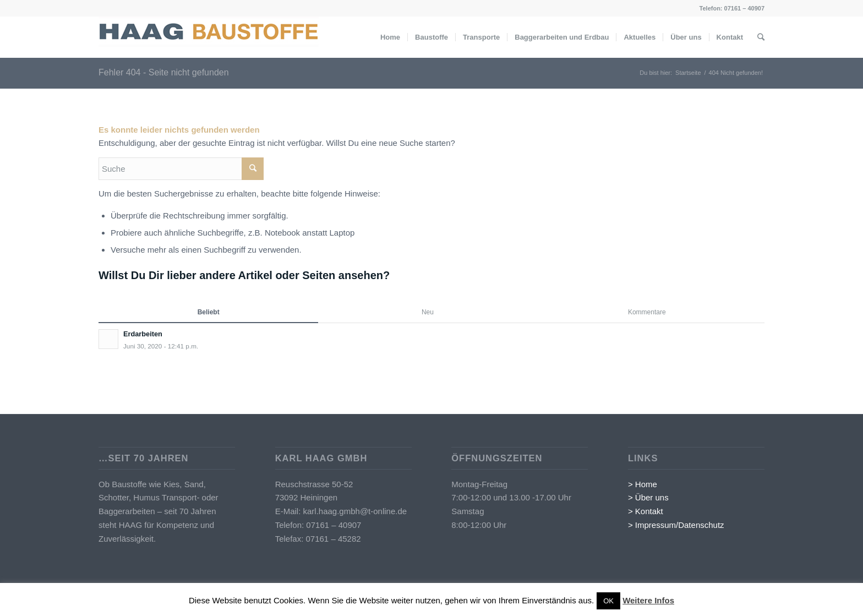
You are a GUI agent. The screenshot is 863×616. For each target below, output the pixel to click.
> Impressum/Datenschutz (676, 525)
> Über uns (648, 497)
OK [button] (608, 601)
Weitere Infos (648, 600)
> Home (643, 484)
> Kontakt (646, 511)
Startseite (688, 73)
